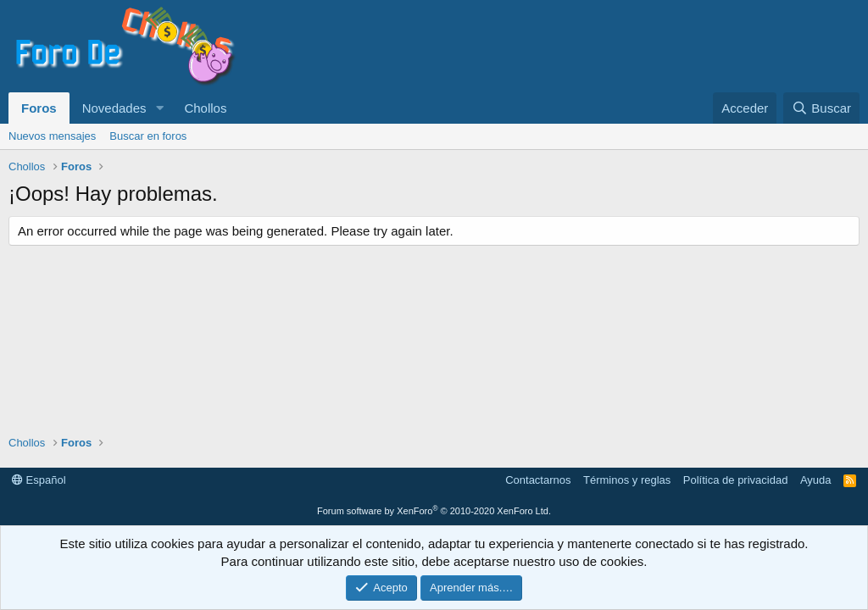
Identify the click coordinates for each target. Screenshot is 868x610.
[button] (159, 108)
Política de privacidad (736, 480)
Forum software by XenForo (434, 511)
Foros (39, 108)
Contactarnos (538, 480)
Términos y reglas (627, 480)
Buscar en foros (148, 136)
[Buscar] (821, 108)
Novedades (114, 108)
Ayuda (816, 480)
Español (39, 480)
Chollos (205, 108)
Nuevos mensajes (52, 136)
